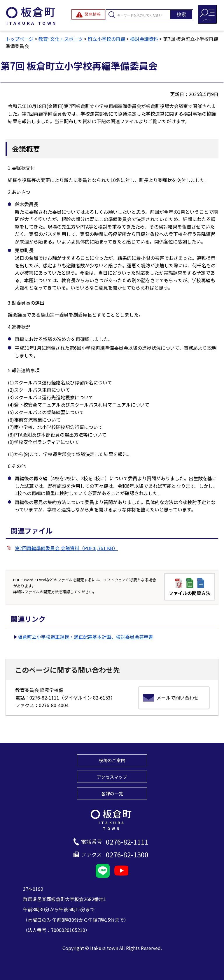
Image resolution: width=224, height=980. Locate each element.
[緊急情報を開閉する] (88, 14)
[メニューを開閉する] (207, 14)
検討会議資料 (144, 39)
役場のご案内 (112, 760)
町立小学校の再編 (106, 39)
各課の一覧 (112, 793)
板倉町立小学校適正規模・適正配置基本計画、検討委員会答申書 (85, 637)
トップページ (20, 39)
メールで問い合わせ (178, 698)
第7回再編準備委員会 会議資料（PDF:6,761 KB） (66, 548)
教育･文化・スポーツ (61, 39)
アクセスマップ (112, 777)
